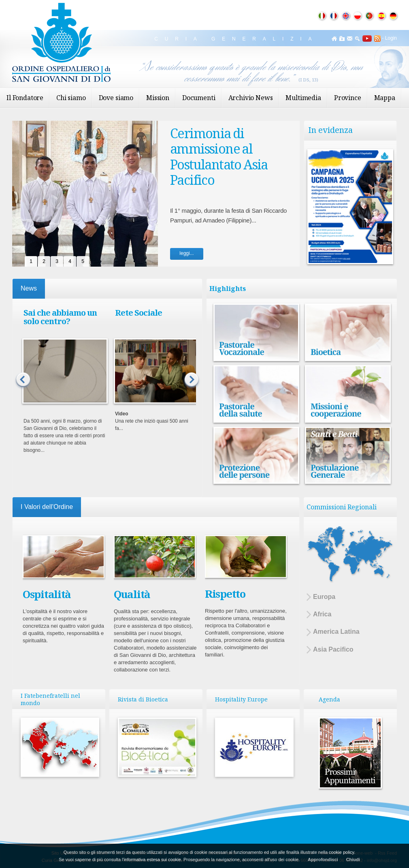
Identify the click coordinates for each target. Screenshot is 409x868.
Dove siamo (116, 98)
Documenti (199, 98)
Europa (321, 597)
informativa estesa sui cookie (152, 859)
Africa (319, 615)
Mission (158, 98)
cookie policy (341, 852)
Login (391, 38)
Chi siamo (71, 98)
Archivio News (251, 98)
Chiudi (353, 859)
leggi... (186, 253)
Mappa (385, 98)
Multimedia (303, 98)
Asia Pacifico (330, 650)
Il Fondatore (25, 98)
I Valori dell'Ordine (47, 507)
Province (348, 98)
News (29, 288)
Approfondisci (323, 859)
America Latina (333, 632)
